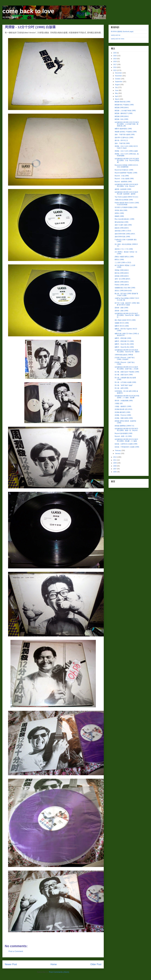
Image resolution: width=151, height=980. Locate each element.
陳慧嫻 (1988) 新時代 (122, 108)
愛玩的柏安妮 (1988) (122, 222)
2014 (115, 457)
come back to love (28, 11)
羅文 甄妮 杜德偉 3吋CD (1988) (125, 320)
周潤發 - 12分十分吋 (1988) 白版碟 (126, 151)
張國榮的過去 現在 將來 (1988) (125, 288)
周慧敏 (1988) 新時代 (122, 270)
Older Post (96, 964)
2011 (115, 460)
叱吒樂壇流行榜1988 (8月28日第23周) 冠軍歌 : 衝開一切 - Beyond (126, 430)
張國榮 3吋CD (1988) (122, 323)
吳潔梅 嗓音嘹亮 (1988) (122, 412)
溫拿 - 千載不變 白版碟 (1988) (125, 135)
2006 (115, 472)
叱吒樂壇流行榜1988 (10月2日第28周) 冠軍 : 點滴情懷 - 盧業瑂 (126, 193)
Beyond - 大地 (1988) (122, 176)
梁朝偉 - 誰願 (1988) (121, 308)
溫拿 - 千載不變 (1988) (122, 143)
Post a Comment (16, 951)
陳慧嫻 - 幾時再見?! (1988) (124, 113)
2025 (115, 53)
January (118, 454)
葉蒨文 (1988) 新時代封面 (123, 291)
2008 (115, 466)
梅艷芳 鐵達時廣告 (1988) (123, 129)
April (117, 96)
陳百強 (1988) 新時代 (122, 273)
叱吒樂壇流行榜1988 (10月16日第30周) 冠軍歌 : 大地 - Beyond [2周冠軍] (127, 160)
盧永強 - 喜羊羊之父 (121, 140)
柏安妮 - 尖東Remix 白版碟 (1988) (126, 444)
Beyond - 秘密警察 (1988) (123, 182)
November (119, 76)
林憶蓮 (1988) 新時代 (122, 276)
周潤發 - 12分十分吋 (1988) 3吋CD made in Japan (126, 147)
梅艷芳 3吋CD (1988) (122, 326)
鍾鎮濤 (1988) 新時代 (122, 228)
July (117, 87)
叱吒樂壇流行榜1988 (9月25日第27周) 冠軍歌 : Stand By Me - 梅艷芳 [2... (127, 315)
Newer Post (11, 964)
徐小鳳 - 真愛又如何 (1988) (124, 375)
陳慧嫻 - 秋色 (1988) (121, 119)
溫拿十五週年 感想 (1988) (123, 225)
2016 (115, 67)
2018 (115, 62)
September (119, 82)
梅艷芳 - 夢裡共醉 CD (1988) (124, 341)
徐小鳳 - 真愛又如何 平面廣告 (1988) (127, 372)
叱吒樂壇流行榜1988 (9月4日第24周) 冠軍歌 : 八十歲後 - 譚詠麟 (127, 397)
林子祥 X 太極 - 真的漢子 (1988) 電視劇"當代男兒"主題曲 (127, 304)
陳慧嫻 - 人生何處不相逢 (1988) (125, 111)
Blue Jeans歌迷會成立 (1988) (124, 219)
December (119, 73)
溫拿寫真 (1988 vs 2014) (123, 231)
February (118, 451)
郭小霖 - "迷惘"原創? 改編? (124, 385)
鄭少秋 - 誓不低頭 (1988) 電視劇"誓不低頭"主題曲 (126, 294)
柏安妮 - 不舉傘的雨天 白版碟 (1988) (127, 447)
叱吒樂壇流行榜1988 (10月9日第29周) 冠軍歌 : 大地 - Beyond (126, 185)
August (118, 85)
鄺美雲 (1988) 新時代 (122, 282)
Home (54, 964)
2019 (115, 59)
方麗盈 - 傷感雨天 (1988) (123, 406)
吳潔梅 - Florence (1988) (123, 415)
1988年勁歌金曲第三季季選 (124, 355)
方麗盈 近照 (119, 403)
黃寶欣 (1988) (119, 213)
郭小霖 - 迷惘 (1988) (121, 388)
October (118, 79)
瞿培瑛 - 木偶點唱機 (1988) (124, 401)
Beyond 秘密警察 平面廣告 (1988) (126, 173)
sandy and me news (118, 39)
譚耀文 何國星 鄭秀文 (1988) (124, 257)
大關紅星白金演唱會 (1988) (124, 200)
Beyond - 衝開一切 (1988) (123, 436)
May (117, 93)
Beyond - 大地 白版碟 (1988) (124, 179)
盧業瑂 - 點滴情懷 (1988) (123, 189)
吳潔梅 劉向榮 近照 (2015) (123, 409)
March (117, 99)
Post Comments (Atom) (59, 972)
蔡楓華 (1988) (119, 216)
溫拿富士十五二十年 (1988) (124, 249)
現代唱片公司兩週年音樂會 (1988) (126, 207)
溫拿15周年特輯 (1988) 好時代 (125, 234)
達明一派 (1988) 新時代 (122, 279)
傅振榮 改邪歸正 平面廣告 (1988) (126, 132)
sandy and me (116, 35)
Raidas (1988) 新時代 (122, 285)
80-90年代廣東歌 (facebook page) (122, 32)
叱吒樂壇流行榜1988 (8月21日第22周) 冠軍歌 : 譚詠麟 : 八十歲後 (126, 440)
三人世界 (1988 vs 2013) (123, 263)
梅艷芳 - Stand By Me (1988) (124, 344)
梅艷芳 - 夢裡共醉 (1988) (123, 338)
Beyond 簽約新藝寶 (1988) (123, 433)
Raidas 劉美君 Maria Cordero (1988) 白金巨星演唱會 (127, 204)
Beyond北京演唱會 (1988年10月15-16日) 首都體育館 (126, 166)
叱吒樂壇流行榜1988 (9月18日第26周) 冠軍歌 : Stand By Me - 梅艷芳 (127, 351)
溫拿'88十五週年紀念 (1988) (124, 138)
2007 (115, 469)
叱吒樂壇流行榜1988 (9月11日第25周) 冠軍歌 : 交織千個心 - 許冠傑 (126, 368)
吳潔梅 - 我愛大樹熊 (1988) (124, 418)
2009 (115, 463)
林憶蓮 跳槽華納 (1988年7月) (124, 426)
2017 (115, 65)
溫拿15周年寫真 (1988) (122, 237)
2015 (115, 70)
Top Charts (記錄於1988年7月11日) (126, 197)
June (117, 90)
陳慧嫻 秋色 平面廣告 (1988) (124, 105)
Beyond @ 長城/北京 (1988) (124, 170)
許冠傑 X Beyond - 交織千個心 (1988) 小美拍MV (125, 358)
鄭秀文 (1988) (119, 260)
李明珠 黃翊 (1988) (121, 210)
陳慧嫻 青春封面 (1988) (122, 102)
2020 (115, 56)
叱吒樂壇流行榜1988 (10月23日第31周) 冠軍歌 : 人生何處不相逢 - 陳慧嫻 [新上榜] (127, 124)
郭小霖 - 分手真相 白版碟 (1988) (125, 382)
